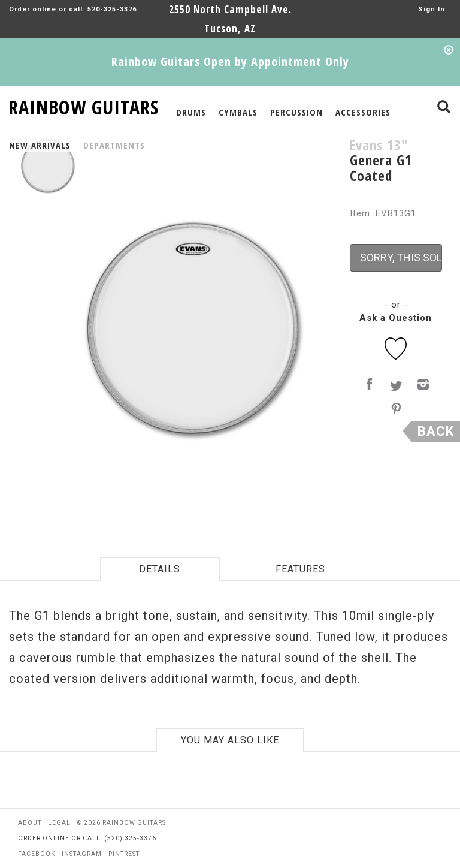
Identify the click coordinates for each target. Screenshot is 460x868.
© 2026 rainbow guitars (122, 823)
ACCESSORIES (363, 112)
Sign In (432, 9)
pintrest (124, 854)
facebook (37, 854)
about (30, 823)
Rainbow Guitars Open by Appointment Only (230, 61)
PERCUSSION (296, 112)
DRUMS (191, 112)
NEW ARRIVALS (40, 145)
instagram (82, 854)
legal (59, 823)
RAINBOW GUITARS (84, 105)
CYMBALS (238, 112)
